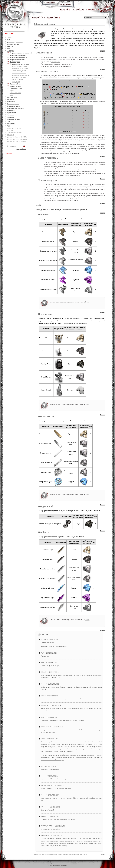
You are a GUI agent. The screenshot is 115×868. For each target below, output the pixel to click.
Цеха (38, 205)
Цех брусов (44, 532)
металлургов (55, 62)
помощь (10, 130)
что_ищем (11, 135)
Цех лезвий (44, 215)
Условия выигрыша (48, 180)
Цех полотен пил (46, 416)
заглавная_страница (19, 73)
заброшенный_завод (19, 71)
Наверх (102, 854)
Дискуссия (43, 634)
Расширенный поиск (21, 149)
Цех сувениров (45, 314)
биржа (12, 91)
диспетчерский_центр (19, 66)
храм (11, 95)
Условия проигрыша (48, 158)
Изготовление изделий (47, 71)
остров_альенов (15, 93)
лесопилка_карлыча (19, 77)
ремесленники (60, 60)
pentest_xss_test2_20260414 (17, 139)
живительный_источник (20, 69)
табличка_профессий (15, 133)
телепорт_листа (17, 80)
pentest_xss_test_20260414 (17, 141)
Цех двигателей (46, 506)
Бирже (87, 302)
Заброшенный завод (44, 24)
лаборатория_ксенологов (20, 75)
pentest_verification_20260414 (17, 137)
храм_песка (16, 82)
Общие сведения (44, 53)
